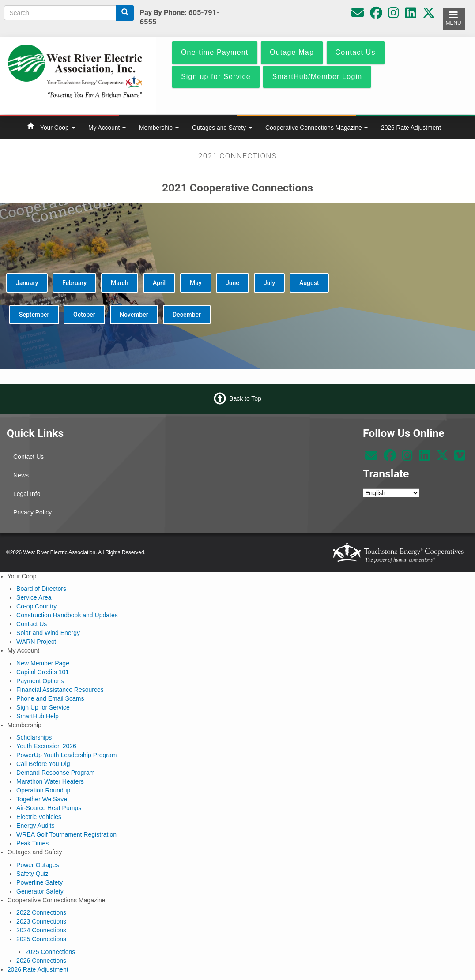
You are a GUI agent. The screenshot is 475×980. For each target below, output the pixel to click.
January (27, 283)
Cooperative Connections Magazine (317, 128)
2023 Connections (41, 921)
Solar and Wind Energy (48, 633)
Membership (159, 128)
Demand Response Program (55, 773)
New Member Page (43, 663)
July (269, 283)
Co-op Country (36, 606)
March (120, 283)
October (84, 315)
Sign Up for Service (43, 707)
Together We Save (42, 799)
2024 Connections (41, 930)
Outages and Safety (222, 128)
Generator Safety (40, 891)
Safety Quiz (32, 874)
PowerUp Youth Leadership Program (66, 755)
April (159, 283)
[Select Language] (391, 493)
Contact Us (28, 457)
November (134, 315)
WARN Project (36, 642)
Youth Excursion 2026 (46, 746)
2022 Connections (41, 912)
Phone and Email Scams (50, 698)
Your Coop (58, 128)
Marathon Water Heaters (50, 781)
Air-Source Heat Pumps (49, 808)
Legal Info (27, 494)
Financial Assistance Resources (60, 690)
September (34, 315)
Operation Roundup (43, 790)
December (187, 315)
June (232, 283)
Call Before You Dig (43, 764)
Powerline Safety (40, 882)
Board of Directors (41, 589)
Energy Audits (35, 826)
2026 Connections (41, 961)
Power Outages (38, 865)
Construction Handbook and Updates (67, 615)
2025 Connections (41, 939)
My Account (107, 128)
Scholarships (34, 737)
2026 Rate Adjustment (411, 128)
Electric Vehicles (39, 817)
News (21, 475)
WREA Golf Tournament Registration (66, 834)
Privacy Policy (32, 512)
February (74, 283)
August (309, 283)
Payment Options (40, 681)
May (196, 283)
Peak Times (32, 843)
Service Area (34, 597)
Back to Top (245, 398)
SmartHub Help (38, 716)
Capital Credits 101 (43, 672)
